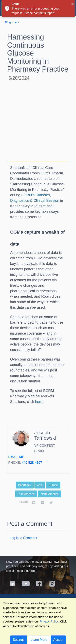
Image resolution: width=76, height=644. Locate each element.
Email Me (16, 457)
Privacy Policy (49, 621)
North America (50, 494)
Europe (53, 485)
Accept (58, 640)
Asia (40, 485)
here (39, 402)
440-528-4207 (32, 463)
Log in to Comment (23, 538)
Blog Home (12, 22)
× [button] (73, 4)
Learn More (39, 640)
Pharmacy (25, 485)
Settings (19, 640)
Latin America (26, 494)
